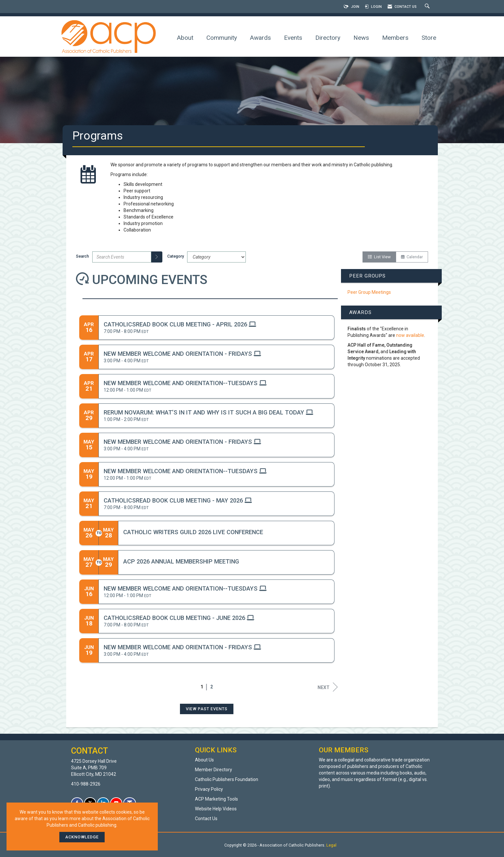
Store (429, 38)
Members (395, 38)
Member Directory (214, 770)
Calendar (412, 257)
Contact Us (206, 819)
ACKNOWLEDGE (82, 837)
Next (328, 687)
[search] (157, 257)
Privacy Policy (209, 789)
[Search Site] (428, 7)
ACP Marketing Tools (216, 799)
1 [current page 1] (202, 687)
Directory (328, 38)
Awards (260, 38)
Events (293, 38)
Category (176, 256)
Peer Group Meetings (369, 292)
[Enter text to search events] (122, 257)
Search (82, 256)
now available (410, 335)
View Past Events (207, 709)
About (185, 38)
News (361, 38)
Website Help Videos (216, 809)
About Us (204, 760)
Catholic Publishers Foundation (227, 779)
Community (222, 38)
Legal (331, 845)
